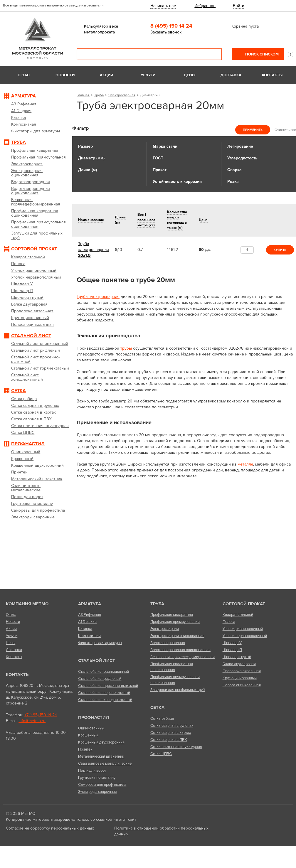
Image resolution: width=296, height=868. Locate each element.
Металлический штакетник (101, 756)
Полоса (229, 622)
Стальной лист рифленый (100, 679)
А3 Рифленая (90, 615)
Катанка (85, 629)
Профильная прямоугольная (175, 622)
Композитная (89, 636)
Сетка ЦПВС (161, 754)
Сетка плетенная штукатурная (176, 747)
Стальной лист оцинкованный (104, 672)
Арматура (90, 604)
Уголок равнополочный (243, 629)
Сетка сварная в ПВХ (169, 740)
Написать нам (163, 6)
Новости (65, 75)
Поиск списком (261, 54)
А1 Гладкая (87, 622)
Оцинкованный (91, 728)
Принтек (85, 749)
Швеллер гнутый (237, 657)
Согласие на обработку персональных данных (50, 828)
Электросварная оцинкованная (177, 636)
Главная (83, 95)
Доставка (231, 75)
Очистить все (285, 130)
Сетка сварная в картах (171, 733)
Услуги (148, 75)
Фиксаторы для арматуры (100, 643)
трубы (126, 348)
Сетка (157, 707)
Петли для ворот (92, 771)
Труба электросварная (98, 297)
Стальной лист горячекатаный (104, 693)
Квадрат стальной (238, 615)
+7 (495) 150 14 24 (41, 715)
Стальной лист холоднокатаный (105, 700)
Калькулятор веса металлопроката (101, 29)
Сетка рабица (162, 719)
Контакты (272, 75)
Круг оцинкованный (240, 678)
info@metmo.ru (32, 721)
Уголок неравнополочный (245, 636)
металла (245, 464)
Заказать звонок (166, 32)
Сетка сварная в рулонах (172, 726)
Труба (99, 95)
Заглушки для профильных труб (178, 690)
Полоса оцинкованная (242, 685)
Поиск (213, 54)
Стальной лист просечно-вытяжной (108, 686)
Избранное (205, 6)
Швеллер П (232, 650)
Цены (190, 75)
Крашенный (88, 735)
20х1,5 (94, 250)
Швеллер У (232, 643)
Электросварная (122, 95)
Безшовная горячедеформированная (183, 657)
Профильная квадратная (172, 615)
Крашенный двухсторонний (101, 742)
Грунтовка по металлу (97, 778)
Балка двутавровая (239, 664)
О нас (24, 75)
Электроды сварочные (97, 792)
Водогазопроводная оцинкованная (180, 650)
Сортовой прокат (244, 604)
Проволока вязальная (242, 671)
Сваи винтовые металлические (105, 763)
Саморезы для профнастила (102, 785)
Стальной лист (97, 660)
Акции (106, 75)
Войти (239, 6)
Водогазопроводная (168, 643)
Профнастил (94, 717)
